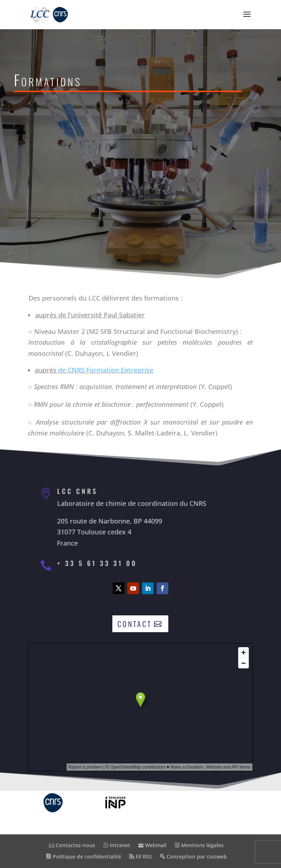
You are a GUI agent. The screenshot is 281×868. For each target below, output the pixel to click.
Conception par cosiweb (193, 856)
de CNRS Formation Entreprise (106, 370)
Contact (135, 624)
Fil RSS (140, 856)
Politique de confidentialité (84, 856)
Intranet (117, 845)
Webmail (152, 845)
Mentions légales (199, 845)
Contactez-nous (72, 845)
